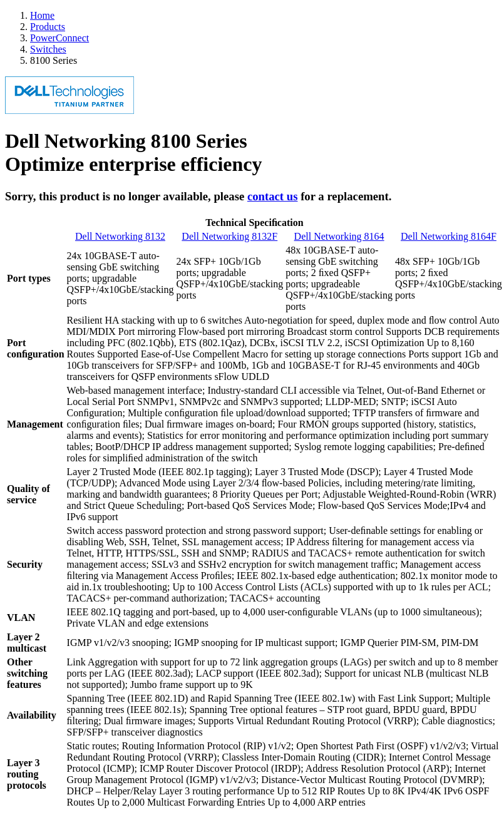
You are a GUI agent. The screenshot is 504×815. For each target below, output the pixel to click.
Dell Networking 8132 (120, 236)
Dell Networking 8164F (449, 236)
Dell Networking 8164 (339, 236)
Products (48, 27)
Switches (48, 49)
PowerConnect (59, 38)
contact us (273, 196)
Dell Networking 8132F (229, 236)
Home (42, 15)
